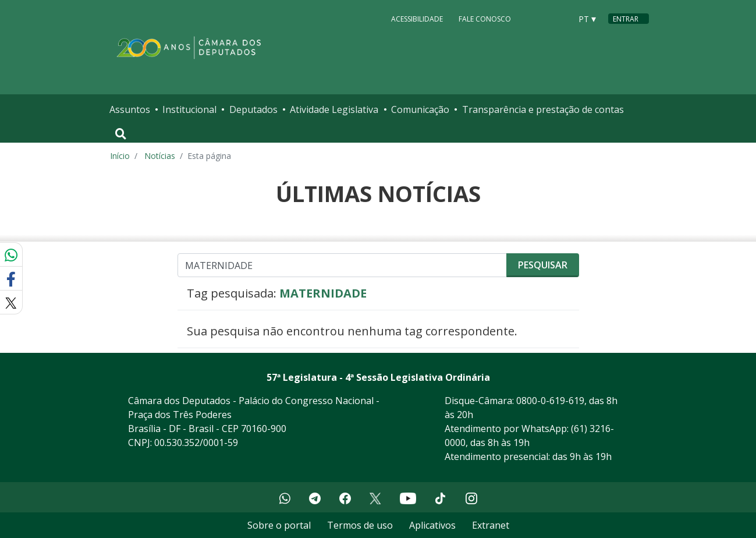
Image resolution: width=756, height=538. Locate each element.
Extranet (491, 525)
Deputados (253, 109)
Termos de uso (360, 525)
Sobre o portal (279, 525)
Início (120, 156)
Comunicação (420, 109)
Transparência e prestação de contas (543, 109)
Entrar (626, 19)
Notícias (160, 156)
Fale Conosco (485, 18)
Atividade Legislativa (334, 109)
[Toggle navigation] (121, 134)
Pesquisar (543, 265)
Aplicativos (432, 525)
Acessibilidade (417, 18)
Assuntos (130, 109)
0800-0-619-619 (550, 401)
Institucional (189, 109)
